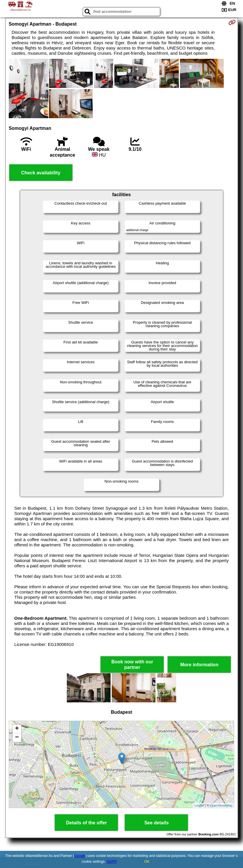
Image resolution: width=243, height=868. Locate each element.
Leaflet (199, 805)
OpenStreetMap (221, 805)
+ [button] (17, 729)
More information (199, 665)
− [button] (17, 738)
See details (157, 823)
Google (80, 856)
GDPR (112, 862)
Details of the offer (86, 823)
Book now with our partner (132, 665)
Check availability (41, 173)
